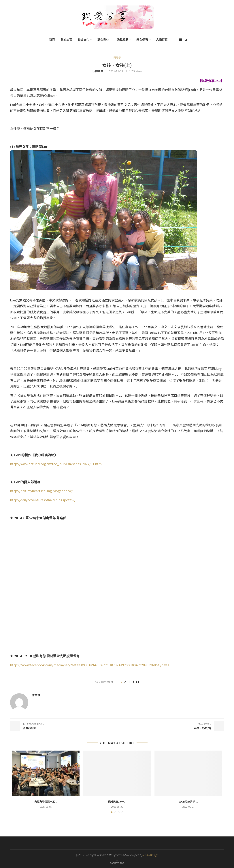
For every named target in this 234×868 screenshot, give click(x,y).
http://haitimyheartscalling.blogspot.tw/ (41, 491)
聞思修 (117, 57)
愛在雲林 (103, 39)
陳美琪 (99, 71)
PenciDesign (151, 855)
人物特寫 (162, 39)
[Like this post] (127, 682)
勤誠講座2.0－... (117, 801)
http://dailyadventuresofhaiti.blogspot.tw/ (43, 500)
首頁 (52, 39)
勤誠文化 (84, 39)
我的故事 (66, 39)
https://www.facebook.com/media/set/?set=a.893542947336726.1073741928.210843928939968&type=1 (90, 665)
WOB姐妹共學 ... (188, 801)
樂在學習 (142, 39)
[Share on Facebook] (134, 682)
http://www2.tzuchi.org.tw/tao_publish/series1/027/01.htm (56, 464)
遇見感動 (123, 39)
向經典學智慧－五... (46, 801)
